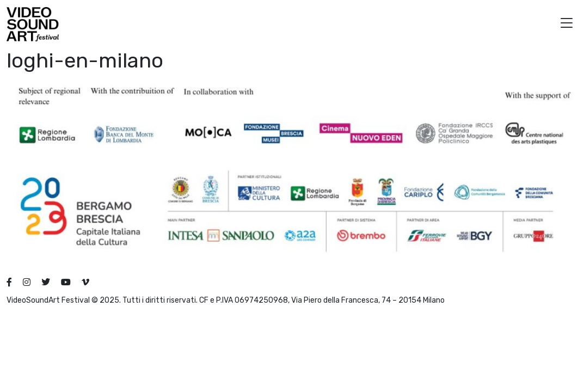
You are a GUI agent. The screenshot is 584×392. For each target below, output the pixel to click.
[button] (567, 24)
